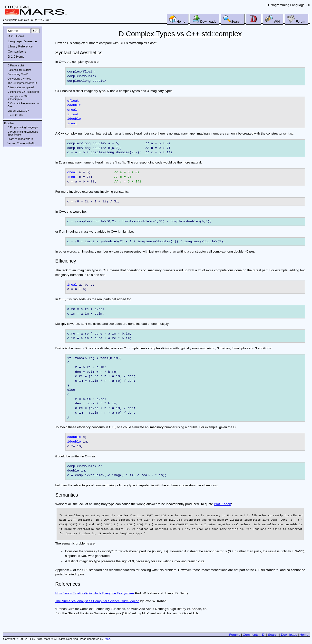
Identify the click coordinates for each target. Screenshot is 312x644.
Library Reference (20, 46)
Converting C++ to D (19, 79)
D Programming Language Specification (23, 133)
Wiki (273, 19)
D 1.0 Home (16, 57)
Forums (235, 635)
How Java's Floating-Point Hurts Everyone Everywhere (95, 594)
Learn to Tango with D (20, 139)
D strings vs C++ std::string (23, 92)
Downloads (204, 19)
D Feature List (16, 65)
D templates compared (21, 87)
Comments (251, 635)
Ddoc (107, 640)
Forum (296, 19)
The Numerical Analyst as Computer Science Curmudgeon (97, 602)
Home (177, 19)
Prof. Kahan (222, 505)
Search (232, 19)
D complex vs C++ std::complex (18, 98)
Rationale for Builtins (19, 70)
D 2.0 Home (16, 36)
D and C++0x (15, 115)
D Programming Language (23, 127)
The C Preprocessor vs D (22, 83)
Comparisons (17, 51)
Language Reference (22, 41)
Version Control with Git (21, 143)
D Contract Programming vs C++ (24, 105)
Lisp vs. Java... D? (18, 111)
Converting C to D (18, 74)
